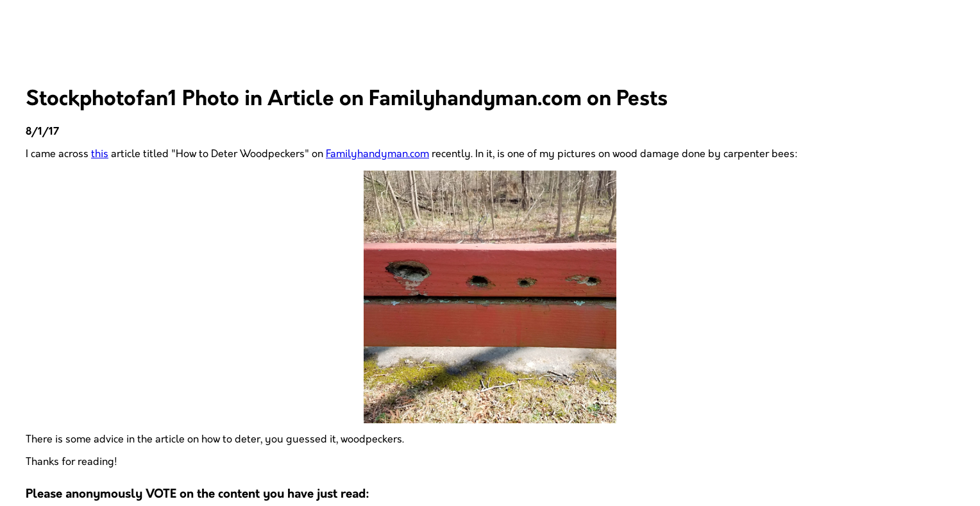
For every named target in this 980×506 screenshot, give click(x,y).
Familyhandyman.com (377, 154)
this (100, 154)
